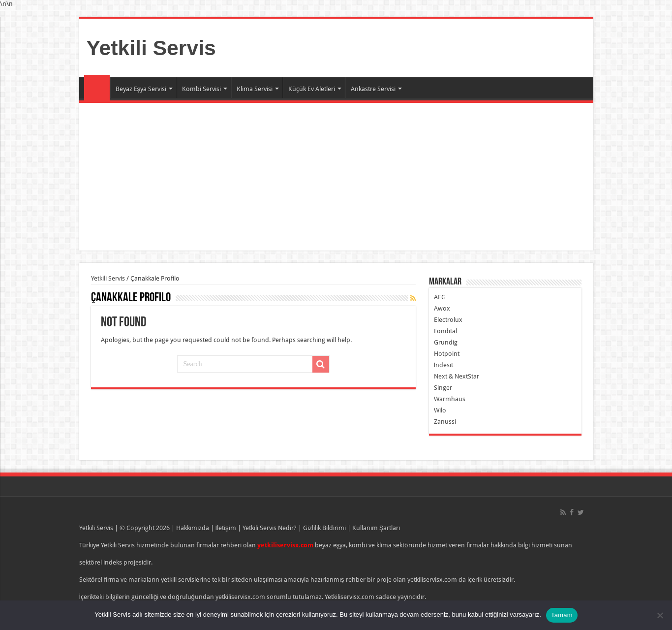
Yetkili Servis (151, 48)
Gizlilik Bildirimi (324, 528)
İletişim (226, 528)
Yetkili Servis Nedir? (270, 528)
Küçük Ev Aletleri (312, 89)
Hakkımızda (193, 528)
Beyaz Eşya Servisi (141, 89)
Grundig (446, 342)
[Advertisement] (336, 177)
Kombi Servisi (201, 89)
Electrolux (448, 320)
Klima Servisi (255, 89)
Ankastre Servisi (373, 89)
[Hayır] (660, 615)
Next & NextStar (457, 376)
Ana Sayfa (97, 88)
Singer (443, 388)
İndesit (444, 365)
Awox (442, 308)
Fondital (445, 331)
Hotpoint (447, 354)
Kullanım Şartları (376, 528)
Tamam (562, 615)
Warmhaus (450, 399)
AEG (440, 297)
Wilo (440, 410)
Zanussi (445, 422)
